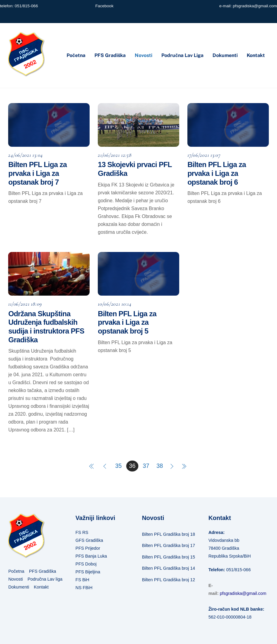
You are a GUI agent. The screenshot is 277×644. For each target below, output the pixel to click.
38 (160, 466)
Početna (76, 55)
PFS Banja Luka (91, 556)
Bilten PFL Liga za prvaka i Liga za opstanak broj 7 (37, 173)
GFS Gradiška (89, 540)
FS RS (82, 532)
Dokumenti (225, 55)
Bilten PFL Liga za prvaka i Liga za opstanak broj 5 (127, 322)
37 (146, 466)
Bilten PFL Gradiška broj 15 (168, 557)
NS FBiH (84, 588)
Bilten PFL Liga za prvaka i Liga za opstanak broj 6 (217, 173)
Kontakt (256, 55)
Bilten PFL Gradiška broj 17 (168, 545)
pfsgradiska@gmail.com (255, 6)
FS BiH (82, 580)
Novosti (143, 55)
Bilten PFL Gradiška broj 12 (168, 580)
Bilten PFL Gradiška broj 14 (168, 568)
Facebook (104, 6)
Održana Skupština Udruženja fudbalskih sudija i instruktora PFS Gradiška (46, 327)
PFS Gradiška (110, 55)
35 (119, 466)
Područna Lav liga (182, 55)
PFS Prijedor (88, 548)
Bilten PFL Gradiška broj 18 (168, 534)
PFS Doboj (86, 564)
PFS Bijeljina (88, 572)
